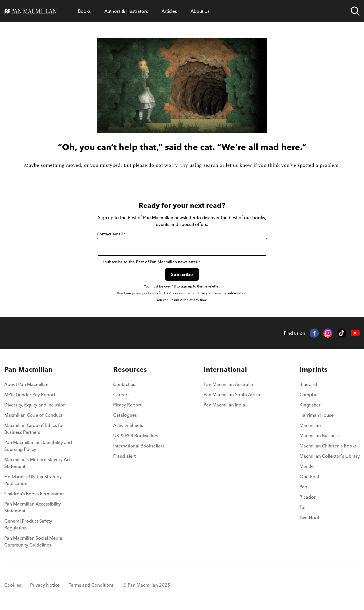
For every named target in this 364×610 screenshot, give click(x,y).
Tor (303, 507)
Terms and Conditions (91, 585)
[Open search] (355, 11)
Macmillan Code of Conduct (33, 415)
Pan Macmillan (28, 369)
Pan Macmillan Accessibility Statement (33, 507)
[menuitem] (39, 386)
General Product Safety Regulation (28, 524)
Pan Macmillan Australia (228, 384)
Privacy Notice (45, 585)
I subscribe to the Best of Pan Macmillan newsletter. (148, 262)
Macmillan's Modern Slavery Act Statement (37, 463)
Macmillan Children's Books (328, 446)
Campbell (310, 395)
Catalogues (125, 415)
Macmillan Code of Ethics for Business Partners (34, 429)
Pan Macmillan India (224, 405)
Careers (121, 395)
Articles (169, 11)
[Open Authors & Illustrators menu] (126, 11)
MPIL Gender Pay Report (30, 395)
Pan (303, 487)
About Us (200, 11)
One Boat (309, 477)
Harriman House (317, 415)
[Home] (31, 11)
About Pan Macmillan (26, 384)
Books (84, 11)
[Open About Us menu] (200, 11)
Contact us (124, 384)
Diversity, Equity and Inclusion (35, 405)
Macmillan (310, 425)
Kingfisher (310, 405)
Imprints (313, 369)
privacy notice (143, 293)
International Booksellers (139, 446)
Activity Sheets (128, 425)
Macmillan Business (319, 436)
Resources (130, 369)
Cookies (13, 585)
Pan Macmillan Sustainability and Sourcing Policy (38, 446)
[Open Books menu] (84, 11)
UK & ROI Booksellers (136, 436)
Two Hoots (310, 517)
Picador (308, 497)
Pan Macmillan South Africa (232, 395)
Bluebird (308, 384)
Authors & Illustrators (126, 11)
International (225, 369)
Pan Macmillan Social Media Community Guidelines (33, 541)
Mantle (307, 466)
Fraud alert (124, 456)
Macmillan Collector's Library (330, 456)
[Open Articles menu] (169, 11)
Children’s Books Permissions (34, 494)
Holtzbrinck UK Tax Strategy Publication (33, 480)
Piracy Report (127, 405)
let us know (239, 165)
